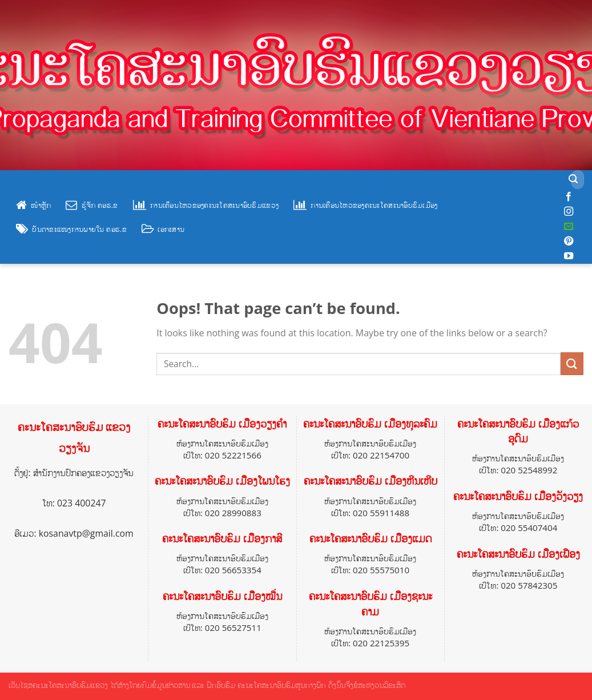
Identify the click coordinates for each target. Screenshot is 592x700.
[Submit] (574, 180)
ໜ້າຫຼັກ (33, 205)
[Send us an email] (569, 227)
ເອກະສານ (163, 229)
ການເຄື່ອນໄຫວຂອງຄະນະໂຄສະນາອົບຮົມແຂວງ (206, 205)
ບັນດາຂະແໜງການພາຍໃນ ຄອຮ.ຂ (71, 229)
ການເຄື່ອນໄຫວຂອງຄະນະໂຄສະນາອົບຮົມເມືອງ (365, 205)
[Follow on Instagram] (569, 212)
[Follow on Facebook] (569, 197)
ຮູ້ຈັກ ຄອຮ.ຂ (92, 205)
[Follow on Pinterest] (569, 242)
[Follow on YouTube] (569, 256)
